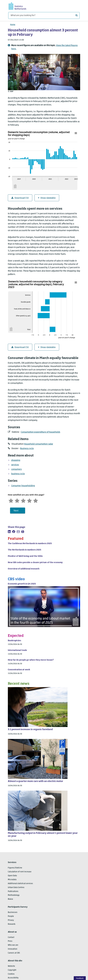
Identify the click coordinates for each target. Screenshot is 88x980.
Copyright (12, 970)
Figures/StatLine (15, 868)
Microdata (12, 880)
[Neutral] (23, 500)
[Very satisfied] (36, 500)
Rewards (12, 924)
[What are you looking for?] (44, 15)
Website (11, 966)
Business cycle (27, 449)
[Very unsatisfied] (11, 500)
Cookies (11, 974)
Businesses (13, 912)
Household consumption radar (39, 444)
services (15, 465)
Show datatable (47, 198)
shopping (16, 460)
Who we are (13, 945)
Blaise (10, 899)
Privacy (11, 920)
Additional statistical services (20, 884)
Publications (13, 891)
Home (13, 25)
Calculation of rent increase (20, 872)
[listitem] (9, 532)
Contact (11, 937)
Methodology (14, 895)
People (11, 916)
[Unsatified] (17, 500)
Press (10, 941)
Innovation (13, 949)
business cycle (18, 474)
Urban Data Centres (16, 887)
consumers (16, 469)
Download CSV (20, 198)
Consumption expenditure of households (40, 432)
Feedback (80, 978)
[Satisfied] (29, 500)
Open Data (12, 876)
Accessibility (13, 978)
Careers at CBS (14, 953)
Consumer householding (23, 486)
